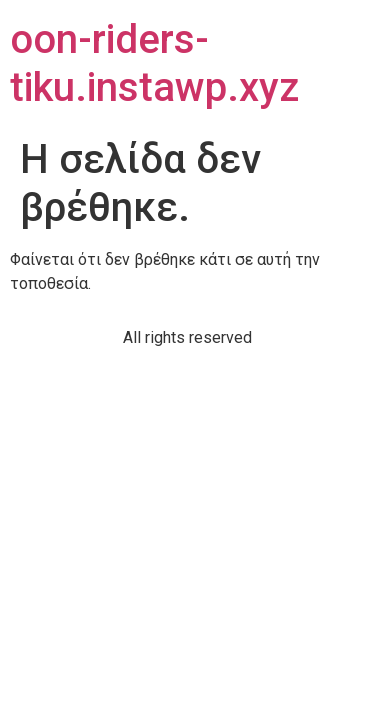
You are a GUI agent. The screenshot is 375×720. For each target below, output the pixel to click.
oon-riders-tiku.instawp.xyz (154, 63)
